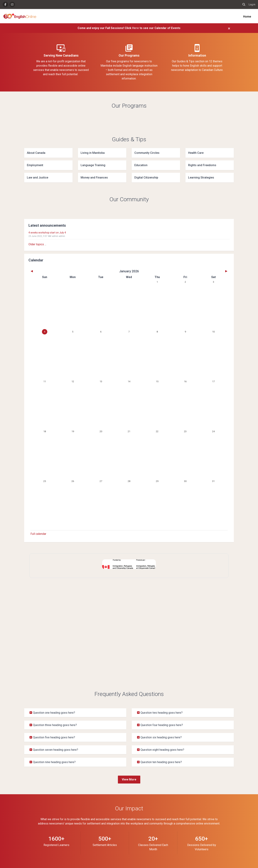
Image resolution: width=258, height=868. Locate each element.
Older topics (36, 244)
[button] (244, 4)
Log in (252, 4)
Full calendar (38, 534)
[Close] (229, 28)
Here (136, 28)
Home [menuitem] (247, 17)
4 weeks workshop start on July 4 (47, 233)
